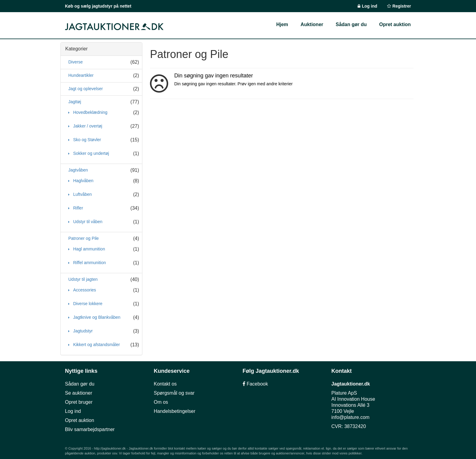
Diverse (75, 62)
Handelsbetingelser (175, 411)
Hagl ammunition (88, 249)
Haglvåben (83, 181)
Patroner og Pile (83, 238)
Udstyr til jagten (83, 279)
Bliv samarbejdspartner (90, 429)
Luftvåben (82, 194)
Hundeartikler (81, 75)
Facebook (255, 384)
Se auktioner (79, 393)
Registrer (402, 6)
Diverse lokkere (87, 304)
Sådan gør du (80, 384)
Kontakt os (165, 384)
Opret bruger (79, 402)
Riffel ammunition (89, 263)
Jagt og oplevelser (86, 89)
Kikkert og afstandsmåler (96, 345)
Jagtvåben (78, 170)
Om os (161, 402)
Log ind (370, 6)
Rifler (78, 208)
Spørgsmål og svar (174, 393)
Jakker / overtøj (87, 126)
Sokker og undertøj (90, 153)
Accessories (84, 290)
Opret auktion (80, 420)
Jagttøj (75, 102)
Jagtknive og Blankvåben (96, 317)
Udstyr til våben (87, 222)
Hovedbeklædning (90, 112)
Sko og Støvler (87, 140)
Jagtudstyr (82, 331)
